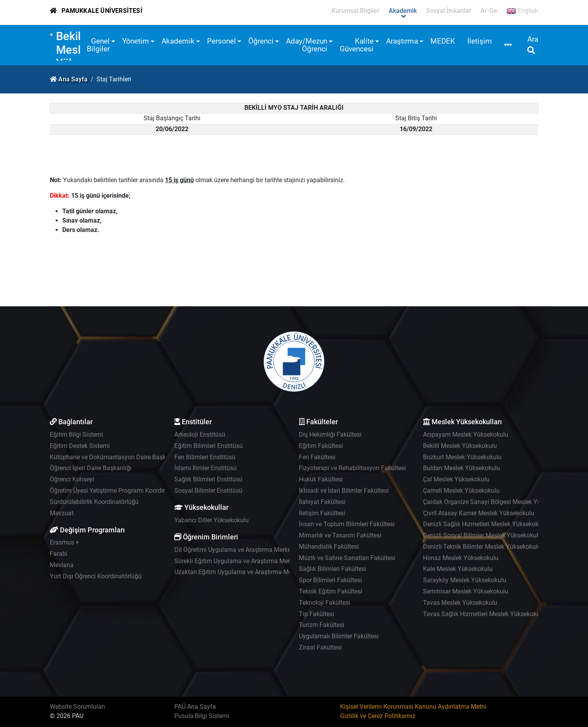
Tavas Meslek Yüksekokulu (460, 603)
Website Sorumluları (77, 707)
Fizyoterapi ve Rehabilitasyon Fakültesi (352, 468)
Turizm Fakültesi (322, 625)
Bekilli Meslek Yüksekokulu (460, 446)
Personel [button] (221, 41)
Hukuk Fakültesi (321, 479)
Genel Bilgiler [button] (98, 45)
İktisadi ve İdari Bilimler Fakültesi (344, 491)
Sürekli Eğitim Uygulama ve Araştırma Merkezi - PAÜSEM (252, 561)
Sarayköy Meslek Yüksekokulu (465, 580)
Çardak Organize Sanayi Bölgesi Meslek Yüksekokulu (496, 502)
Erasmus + (64, 542)
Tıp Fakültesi (317, 614)
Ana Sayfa (73, 79)
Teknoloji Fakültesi (325, 603)
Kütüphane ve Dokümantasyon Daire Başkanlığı (115, 457)
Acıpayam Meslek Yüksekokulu (466, 435)
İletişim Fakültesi (322, 513)
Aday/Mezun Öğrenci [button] (307, 45)
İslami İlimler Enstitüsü (205, 468)
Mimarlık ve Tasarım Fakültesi (340, 535)
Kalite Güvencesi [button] (357, 45)
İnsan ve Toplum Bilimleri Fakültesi (347, 524)
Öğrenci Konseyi (72, 479)
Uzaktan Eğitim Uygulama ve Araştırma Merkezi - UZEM (250, 572)
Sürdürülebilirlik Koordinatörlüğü (94, 502)
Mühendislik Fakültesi (329, 547)
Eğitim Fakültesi (321, 446)
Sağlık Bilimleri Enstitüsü (208, 479)
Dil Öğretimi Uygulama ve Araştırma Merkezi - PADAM (248, 550)
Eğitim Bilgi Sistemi (76, 435)
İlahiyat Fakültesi (322, 502)
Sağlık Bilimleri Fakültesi (333, 569)
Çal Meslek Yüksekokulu (456, 479)
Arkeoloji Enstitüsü (200, 435)
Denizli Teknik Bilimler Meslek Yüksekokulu (482, 547)
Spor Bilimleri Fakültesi (330, 580)
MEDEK (443, 41)
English (522, 11)
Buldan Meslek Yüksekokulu (462, 468)
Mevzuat (62, 513)
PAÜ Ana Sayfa (195, 707)
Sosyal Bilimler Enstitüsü (208, 491)
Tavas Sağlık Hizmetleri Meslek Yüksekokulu (484, 614)
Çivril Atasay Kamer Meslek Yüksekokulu (479, 513)
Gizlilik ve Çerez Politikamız (378, 716)
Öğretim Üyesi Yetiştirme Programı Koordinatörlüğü (120, 491)
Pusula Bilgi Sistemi (202, 716)
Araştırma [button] (402, 41)
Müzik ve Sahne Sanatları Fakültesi (347, 558)
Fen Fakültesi (317, 457)
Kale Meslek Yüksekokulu (458, 569)
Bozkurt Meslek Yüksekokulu (462, 457)
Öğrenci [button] (261, 41)
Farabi (59, 554)
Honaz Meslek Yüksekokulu (461, 558)
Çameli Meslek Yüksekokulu (461, 491)
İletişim (480, 41)
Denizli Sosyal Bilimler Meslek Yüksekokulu (482, 535)
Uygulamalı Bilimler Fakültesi (339, 636)
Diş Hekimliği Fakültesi (330, 435)
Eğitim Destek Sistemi (80, 446)
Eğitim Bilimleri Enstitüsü (209, 446)
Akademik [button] (178, 41)
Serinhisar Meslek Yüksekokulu (466, 591)
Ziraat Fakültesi (320, 647)
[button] (508, 45)
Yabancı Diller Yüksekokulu (212, 520)
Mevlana (62, 565)
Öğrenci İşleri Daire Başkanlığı (91, 468)
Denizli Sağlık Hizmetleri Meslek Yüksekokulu (485, 524)
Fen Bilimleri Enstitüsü (205, 457)
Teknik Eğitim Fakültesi (331, 591)
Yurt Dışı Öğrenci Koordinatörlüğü (96, 576)
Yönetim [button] (136, 41)
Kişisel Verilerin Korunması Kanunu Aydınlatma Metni (413, 707)
